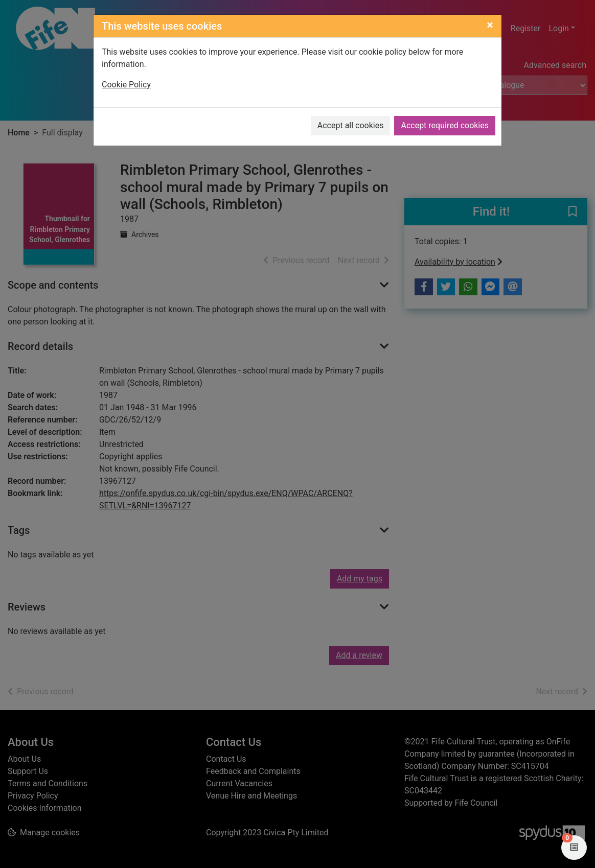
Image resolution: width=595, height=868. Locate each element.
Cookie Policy (126, 85)
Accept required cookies (445, 125)
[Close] (490, 25)
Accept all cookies (351, 125)
